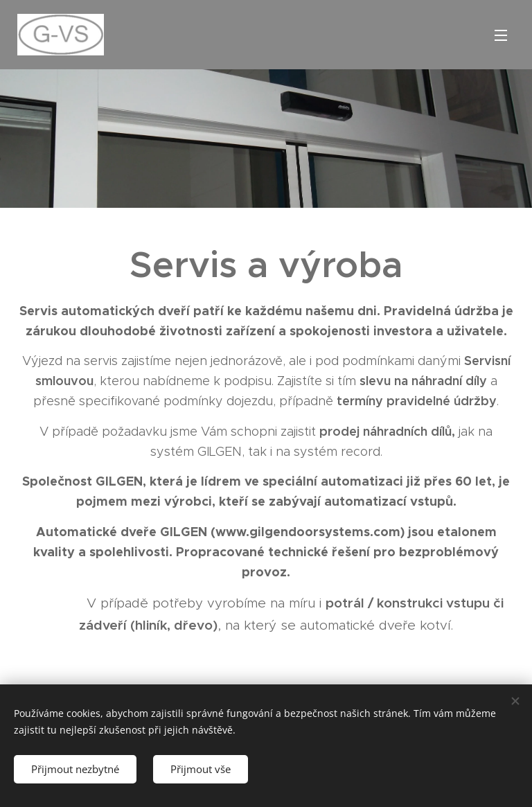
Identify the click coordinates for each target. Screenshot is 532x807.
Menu (501, 35)
